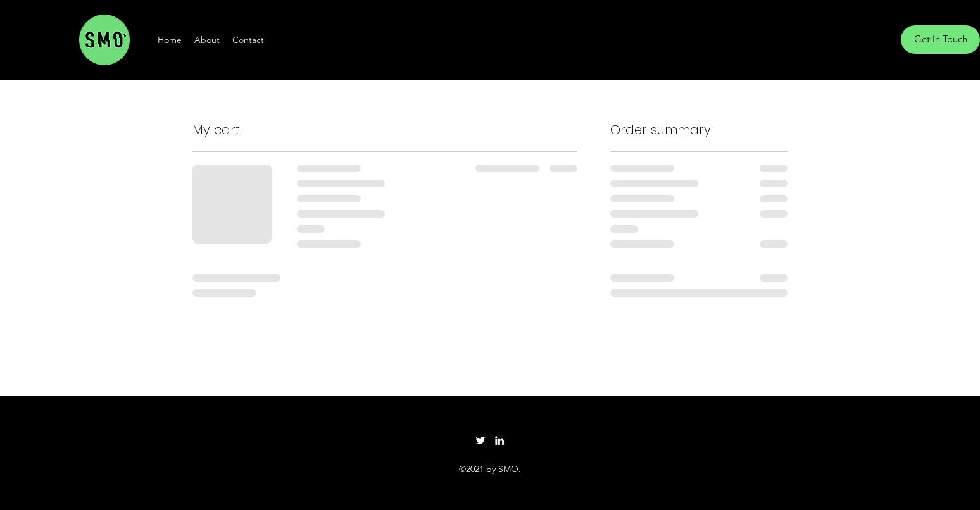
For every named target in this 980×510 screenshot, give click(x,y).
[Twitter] (481, 440)
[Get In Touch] (940, 40)
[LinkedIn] (499, 440)
